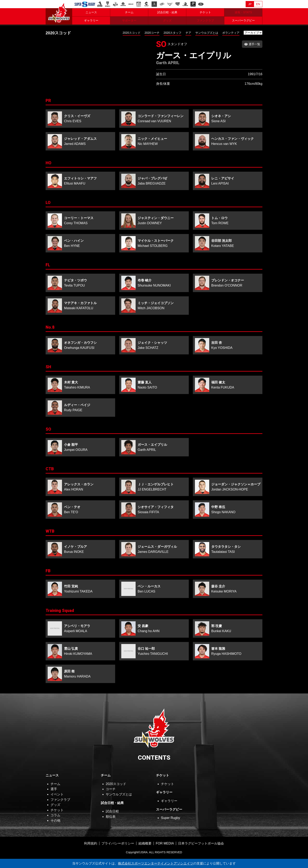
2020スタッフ (173, 33)
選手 (54, 789)
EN (258, 4)
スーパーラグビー (243, 20)
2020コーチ (152, 33)
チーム (129, 12)
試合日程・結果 (167, 12)
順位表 (111, 817)
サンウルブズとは (207, 33)
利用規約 (91, 843)
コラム (55, 815)
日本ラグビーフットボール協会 (201, 843)
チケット (205, 12)
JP (250, 4)
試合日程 (112, 811)
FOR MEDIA (165, 843)
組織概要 (145, 843)
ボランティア (231, 33)
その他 (55, 820)
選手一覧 (252, 44)
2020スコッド (132, 33)
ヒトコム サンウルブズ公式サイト (59, 12)
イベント (57, 794)
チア (188, 33)
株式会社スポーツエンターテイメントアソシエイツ (156, 863)
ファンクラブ (60, 800)
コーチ (111, 789)
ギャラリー (91, 20)
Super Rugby (170, 818)
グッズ (55, 805)
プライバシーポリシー (118, 843)
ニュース (91, 12)
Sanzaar (85, 4)
